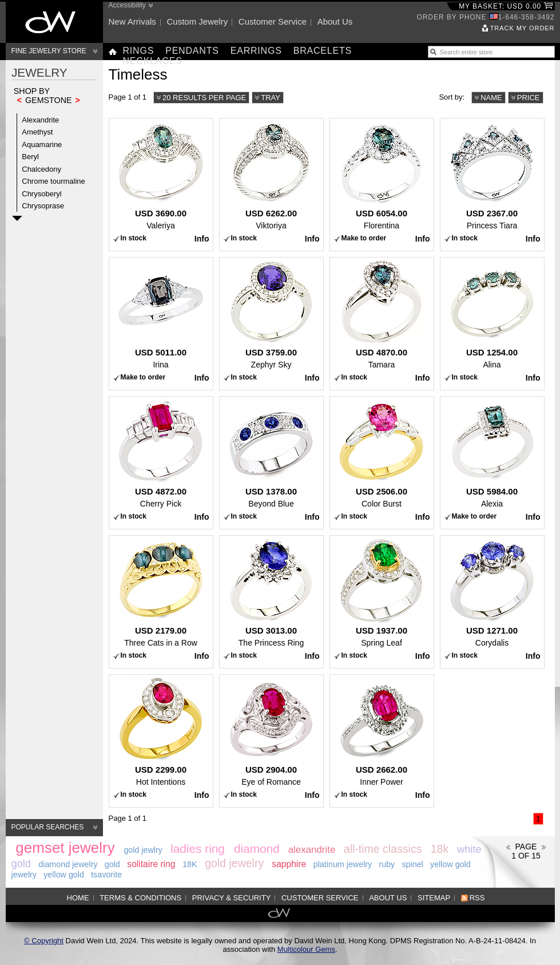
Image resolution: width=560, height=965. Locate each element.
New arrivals (132, 21)
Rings (139, 51)
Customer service (273, 21)
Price (529, 98)
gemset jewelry (65, 848)
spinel (412, 864)
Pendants (192, 51)
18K (190, 864)
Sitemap (434, 898)
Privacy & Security (232, 898)
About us (335, 21)
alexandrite (312, 850)
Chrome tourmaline (53, 181)
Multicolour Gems (306, 949)
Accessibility (127, 5)
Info (202, 239)
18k (440, 849)
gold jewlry (143, 850)
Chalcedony (41, 169)
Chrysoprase (43, 206)
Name (491, 98)
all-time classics (383, 849)
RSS (477, 898)
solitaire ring (151, 864)
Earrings (256, 51)
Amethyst (37, 132)
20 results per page (204, 98)
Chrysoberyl (41, 194)
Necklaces (153, 61)
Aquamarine (42, 145)
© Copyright (44, 941)
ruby (387, 864)
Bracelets (323, 51)
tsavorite (106, 875)
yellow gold (64, 875)
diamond (257, 849)
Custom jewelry (197, 21)
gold (112, 864)
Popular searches (48, 827)
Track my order (523, 28)
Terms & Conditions (140, 898)
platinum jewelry (343, 864)
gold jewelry (234, 863)
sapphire (289, 864)
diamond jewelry (68, 864)
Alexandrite (40, 120)
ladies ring (198, 849)
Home (78, 898)
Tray (271, 98)
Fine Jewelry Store (49, 51)
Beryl (30, 157)
